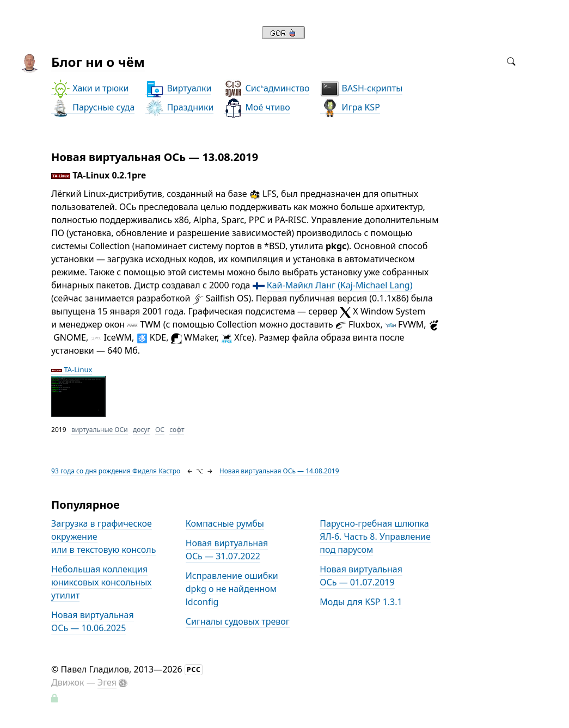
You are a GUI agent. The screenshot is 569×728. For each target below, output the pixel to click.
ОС (160, 430)
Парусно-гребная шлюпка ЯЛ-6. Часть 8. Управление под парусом (375, 536)
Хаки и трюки (90, 88)
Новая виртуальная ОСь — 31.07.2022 (227, 550)
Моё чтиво (257, 107)
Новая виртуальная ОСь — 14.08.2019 (279, 471)
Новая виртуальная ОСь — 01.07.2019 (361, 576)
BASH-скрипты (361, 88)
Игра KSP (350, 107)
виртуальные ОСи (100, 430)
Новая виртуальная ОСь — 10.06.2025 (93, 621)
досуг (142, 430)
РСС (194, 670)
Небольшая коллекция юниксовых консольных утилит (101, 582)
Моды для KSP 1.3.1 (361, 602)
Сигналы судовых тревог (238, 621)
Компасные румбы (225, 523)
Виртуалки (178, 88)
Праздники (179, 107)
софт (177, 430)
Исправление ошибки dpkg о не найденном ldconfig (232, 589)
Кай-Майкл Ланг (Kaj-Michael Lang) (340, 285)
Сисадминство (267, 88)
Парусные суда (93, 107)
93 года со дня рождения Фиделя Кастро (116, 471)
